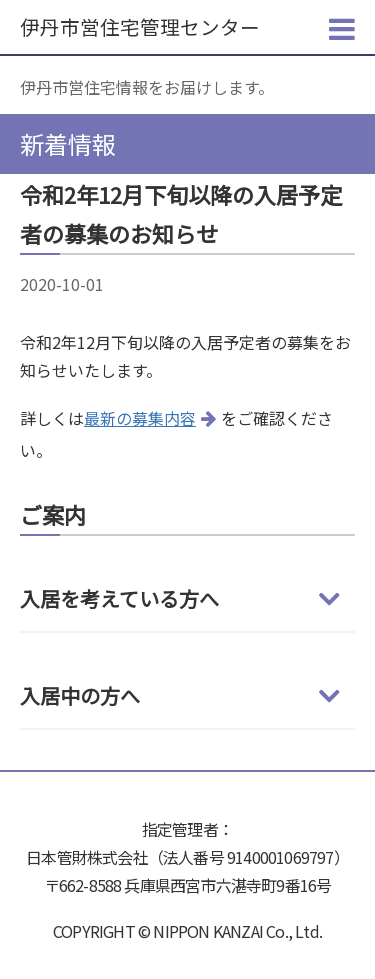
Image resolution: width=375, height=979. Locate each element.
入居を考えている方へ (119, 598)
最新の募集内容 (140, 418)
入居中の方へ (80, 695)
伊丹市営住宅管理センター (140, 26)
